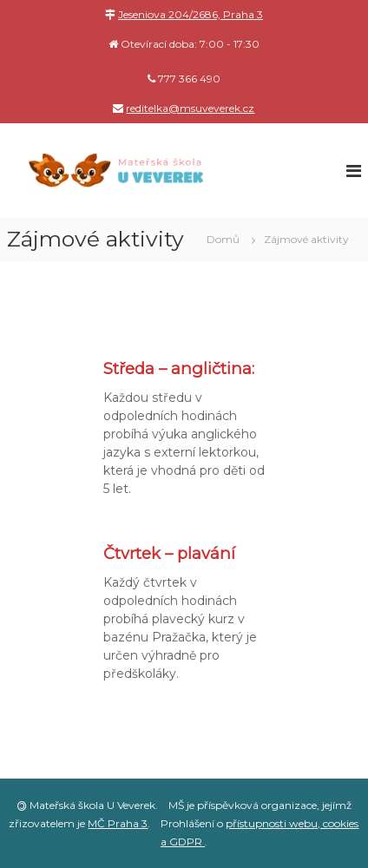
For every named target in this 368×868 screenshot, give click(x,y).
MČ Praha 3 (118, 823)
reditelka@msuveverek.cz (190, 108)
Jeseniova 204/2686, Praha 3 (191, 14)
